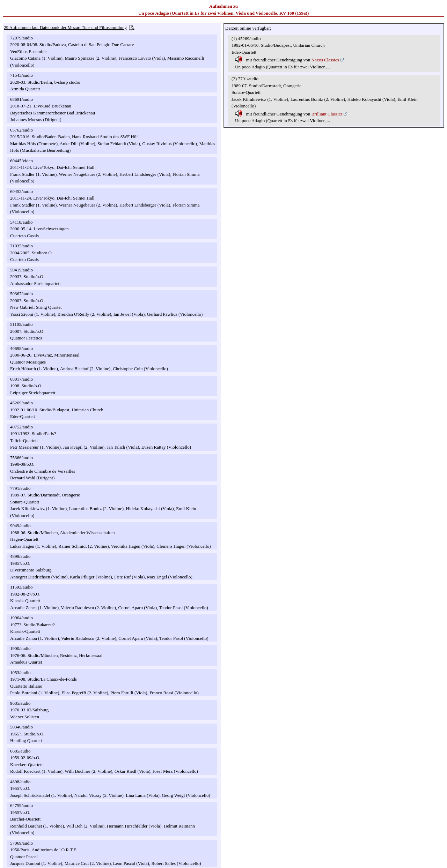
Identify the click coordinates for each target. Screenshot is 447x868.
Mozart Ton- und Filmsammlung (97, 27)
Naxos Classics (325, 60)
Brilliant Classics (327, 114)
